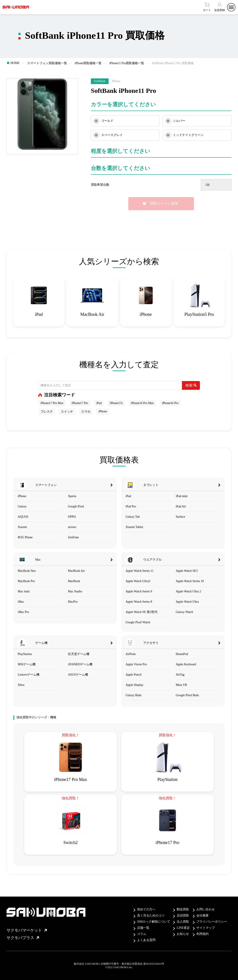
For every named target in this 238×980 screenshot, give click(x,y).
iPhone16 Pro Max (142, 403)
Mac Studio (75, 591)
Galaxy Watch (184, 612)
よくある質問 (146, 940)
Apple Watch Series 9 (139, 591)
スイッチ (67, 412)
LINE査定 (183, 928)
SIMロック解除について (154, 922)
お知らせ (183, 934)
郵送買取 (183, 909)
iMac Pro (23, 612)
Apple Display (135, 685)
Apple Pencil (134, 675)
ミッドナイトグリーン (188, 135)
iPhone (103, 411)
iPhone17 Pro (80, 403)
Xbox (21, 685)
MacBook (74, 581)
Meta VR (181, 685)
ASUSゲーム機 (78, 675)
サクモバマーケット (27, 930)
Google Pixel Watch (138, 622)
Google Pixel (76, 506)
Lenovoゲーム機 (29, 675)
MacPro (73, 602)
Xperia (72, 496)
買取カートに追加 (164, 203)
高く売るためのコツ (151, 916)
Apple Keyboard (186, 664)
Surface (181, 517)
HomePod (182, 654)
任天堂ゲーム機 (79, 654)
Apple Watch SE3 (187, 571)
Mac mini (24, 591)
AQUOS (23, 517)
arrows (72, 527)
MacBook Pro (26, 581)
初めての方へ (146, 909)
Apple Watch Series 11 (140, 571)
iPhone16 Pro (170, 403)
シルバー (179, 121)
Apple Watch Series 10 (190, 581)
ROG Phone (25, 537)
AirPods (131, 654)
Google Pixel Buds (187, 695)
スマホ (86, 412)
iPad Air (181, 506)
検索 (191, 385)
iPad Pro (131, 506)
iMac (21, 602)
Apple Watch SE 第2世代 (142, 612)
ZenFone (73, 537)
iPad (99, 403)
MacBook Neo (27, 571)
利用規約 (203, 934)
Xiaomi (22, 527)
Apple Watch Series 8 (139, 602)
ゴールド (107, 121)
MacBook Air (76, 571)
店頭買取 (183, 916)
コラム (142, 934)
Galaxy (22, 506)
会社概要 (203, 916)
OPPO (72, 517)
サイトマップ (206, 928)
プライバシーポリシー (212, 922)
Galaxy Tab (133, 517)
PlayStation (25, 654)
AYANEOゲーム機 (80, 664)
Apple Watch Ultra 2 (189, 591)
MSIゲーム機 (27, 664)
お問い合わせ (206, 909)
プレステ (47, 412)
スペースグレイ (112, 135)
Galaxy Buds (134, 695)
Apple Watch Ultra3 (138, 581)
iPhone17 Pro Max (52, 403)
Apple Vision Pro (136, 664)
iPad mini (182, 496)
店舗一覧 (143, 928)
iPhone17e (116, 403)
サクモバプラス (23, 938)
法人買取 (183, 922)
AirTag (180, 675)
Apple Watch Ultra (187, 602)
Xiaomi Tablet (134, 527)
